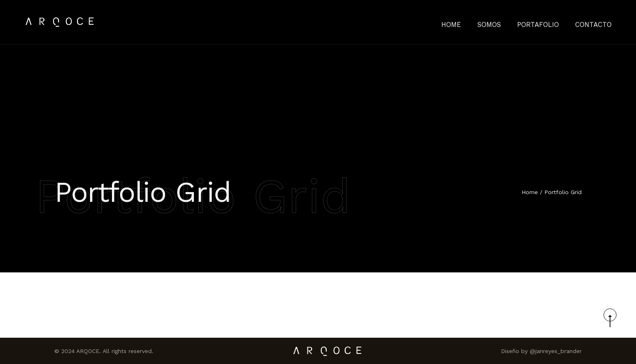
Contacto (596, 22)
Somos (503, 22)
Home (530, 193)
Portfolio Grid (563, 193)
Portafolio (547, 22)
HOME (468, 22)
